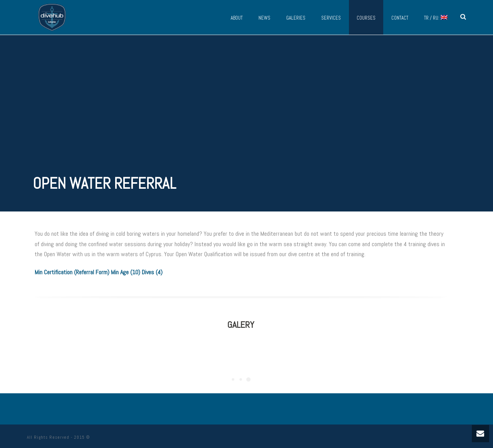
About (237, 18)
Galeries (296, 18)
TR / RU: (436, 18)
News (264, 18)
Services (331, 18)
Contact (400, 18)
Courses (366, 18)
